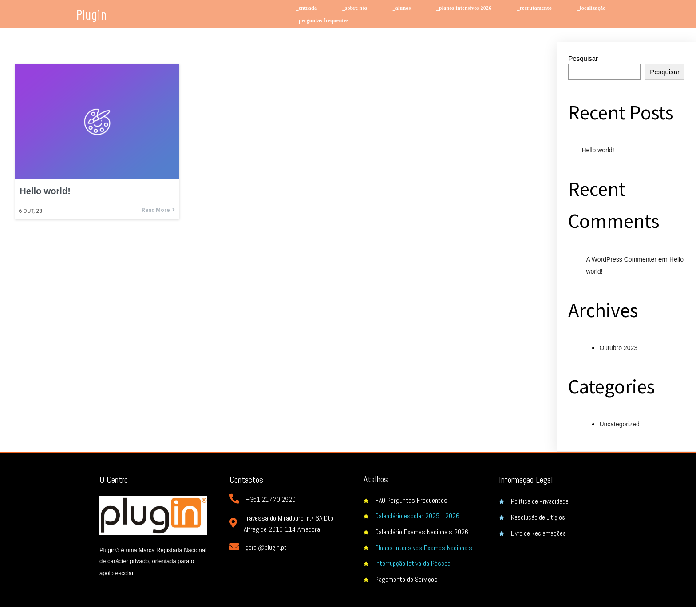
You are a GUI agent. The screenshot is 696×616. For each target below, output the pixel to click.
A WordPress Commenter (621, 259)
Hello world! (598, 150)
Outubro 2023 (618, 348)
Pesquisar (583, 58)
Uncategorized (619, 424)
